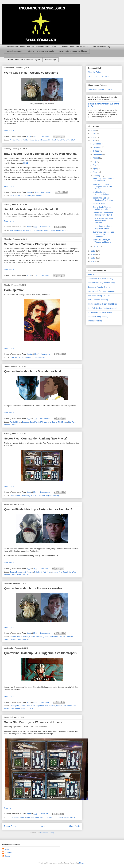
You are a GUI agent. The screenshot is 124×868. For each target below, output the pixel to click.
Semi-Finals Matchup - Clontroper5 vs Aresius (35, 244)
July (95, 162)
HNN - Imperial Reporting (98, 300)
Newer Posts (10, 826)
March (96, 172)
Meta (22, 817)
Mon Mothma (37, 196)
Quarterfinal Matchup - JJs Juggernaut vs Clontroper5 (41, 653)
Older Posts (75, 826)
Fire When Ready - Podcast (99, 296)
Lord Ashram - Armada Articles (100, 312)
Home (42, 826)
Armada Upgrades (15, 51)
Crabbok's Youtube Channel (99, 287)
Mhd (12, 230)
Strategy (49, 817)
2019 (93, 141)
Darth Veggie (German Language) (102, 291)
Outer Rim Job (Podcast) (98, 317)
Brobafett (26, 422)
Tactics (72, 817)
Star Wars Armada (43, 230)
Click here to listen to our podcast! (101, 89)
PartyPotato (47, 572)
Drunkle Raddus (22, 140)
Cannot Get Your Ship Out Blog (101, 278)
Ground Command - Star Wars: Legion (23, 60)
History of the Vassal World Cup (73, 51)
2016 (93, 258)
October (96, 151)
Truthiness (8, 852)
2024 (93, 130)
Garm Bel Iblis (26, 196)
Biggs (7, 849)
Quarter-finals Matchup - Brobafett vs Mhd (33, 371)
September (98, 154)
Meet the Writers (95, 72)
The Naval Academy (102, 47)
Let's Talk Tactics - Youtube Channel (102, 308)
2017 (93, 254)
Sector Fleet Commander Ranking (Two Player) (36, 439)
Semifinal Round (29, 230)
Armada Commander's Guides (75, 47)
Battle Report (15, 196)
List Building (26, 358)
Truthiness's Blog (95, 321)
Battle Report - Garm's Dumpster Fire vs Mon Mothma (40, 154)
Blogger (82, 863)
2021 (93, 134)
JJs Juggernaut (38, 706)
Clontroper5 (14, 706)
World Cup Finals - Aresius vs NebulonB (31, 73)
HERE (25, 163)
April (95, 168)
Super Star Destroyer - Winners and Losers (33, 722)
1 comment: (44, 569)
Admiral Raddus (16, 637)
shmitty (7, 856)
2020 (93, 137)
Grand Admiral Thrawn (38, 422)
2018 (93, 251)
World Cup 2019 (69, 140)
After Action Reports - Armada (41, 51)
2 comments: (45, 136)
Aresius (13, 140)
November (97, 147)
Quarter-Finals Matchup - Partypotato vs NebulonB (38, 509)
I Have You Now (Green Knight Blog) (103, 304)
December (97, 144)
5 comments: (46, 354)
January (96, 246)
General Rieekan (41, 140)
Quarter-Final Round (60, 422)
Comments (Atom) (47, 833)
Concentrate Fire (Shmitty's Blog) (101, 283)
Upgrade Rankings (53, 496)
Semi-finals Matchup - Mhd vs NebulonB (31, 209)
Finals (32, 140)
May (95, 165)
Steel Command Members (99, 76)
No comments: (46, 192)
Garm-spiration (14, 290)
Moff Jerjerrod (28, 572)
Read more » (9, 131)
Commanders (15, 496)
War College (51, 60)
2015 (93, 261)
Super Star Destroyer (61, 817)
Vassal (59, 140)
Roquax (62, 637)
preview (28, 817)
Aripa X (91, 274)
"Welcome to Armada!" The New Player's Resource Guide (32, 47)
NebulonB (52, 140)
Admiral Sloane (16, 422)
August (96, 158)
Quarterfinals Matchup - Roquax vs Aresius (33, 588)
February (97, 176)
